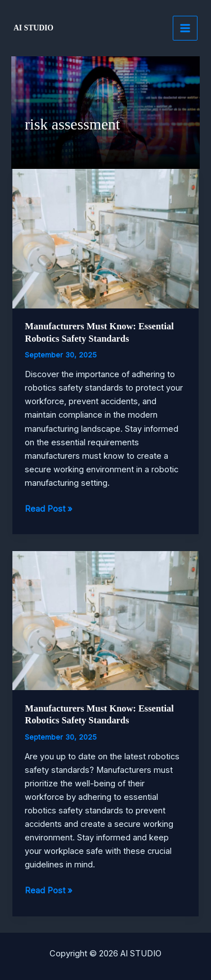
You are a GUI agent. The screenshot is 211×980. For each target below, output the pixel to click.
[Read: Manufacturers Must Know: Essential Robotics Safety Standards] (105, 238)
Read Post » (48, 509)
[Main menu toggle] (185, 28)
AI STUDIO (33, 28)
